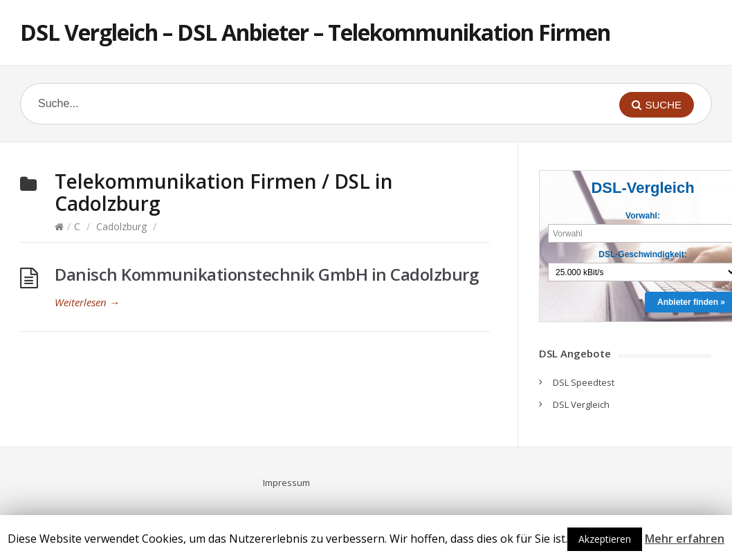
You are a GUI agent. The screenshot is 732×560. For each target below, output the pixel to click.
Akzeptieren (605, 539)
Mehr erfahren (685, 539)
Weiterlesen (87, 302)
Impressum (286, 483)
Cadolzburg (121, 226)
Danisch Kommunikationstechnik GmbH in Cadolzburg (266, 274)
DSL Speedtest (584, 382)
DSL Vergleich (581, 404)
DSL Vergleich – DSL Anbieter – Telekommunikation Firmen (315, 32)
